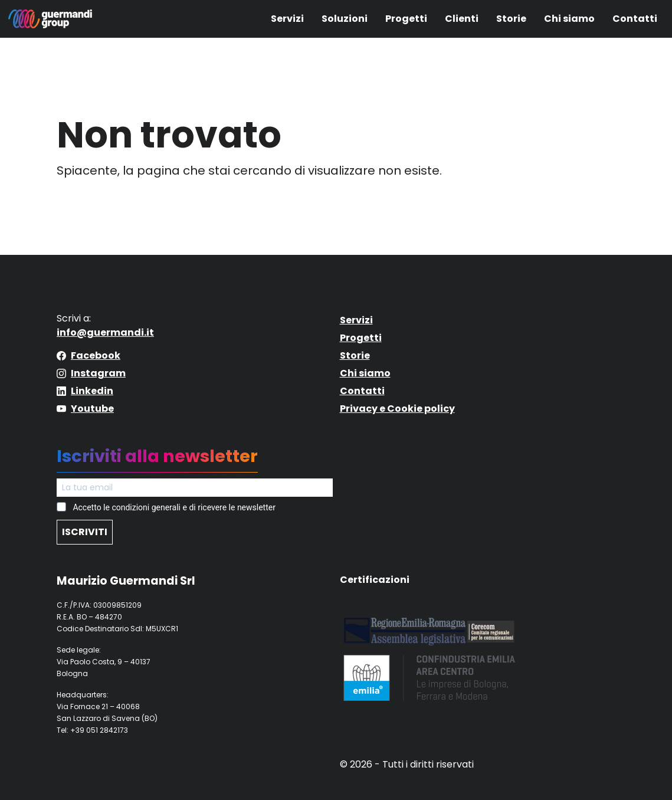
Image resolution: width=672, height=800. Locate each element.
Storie (511, 19)
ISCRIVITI (85, 532)
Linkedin (92, 391)
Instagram (98, 373)
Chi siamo (569, 19)
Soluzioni (345, 19)
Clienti (462, 19)
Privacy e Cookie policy (397, 409)
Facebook (96, 355)
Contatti (635, 19)
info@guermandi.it (105, 332)
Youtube (92, 409)
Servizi (287, 19)
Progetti (406, 19)
